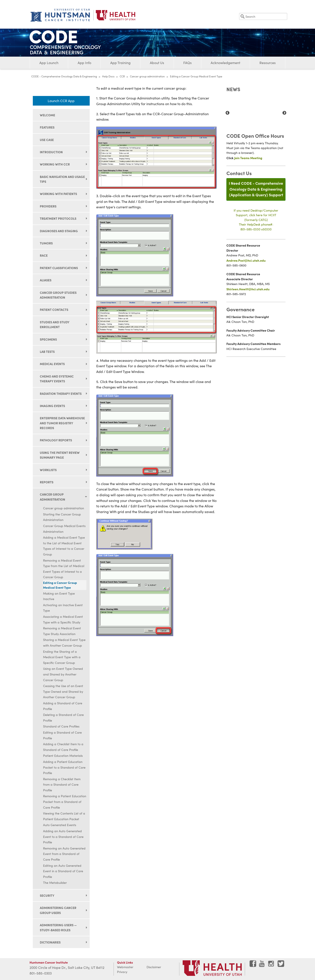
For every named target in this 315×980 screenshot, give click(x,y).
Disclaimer (154, 967)
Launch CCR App (61, 101)
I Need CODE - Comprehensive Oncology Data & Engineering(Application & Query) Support (256, 189)
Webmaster (125, 967)
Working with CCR (55, 164)
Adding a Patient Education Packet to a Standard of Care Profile (64, 767)
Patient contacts (54, 310)
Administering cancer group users (58, 910)
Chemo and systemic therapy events (57, 379)
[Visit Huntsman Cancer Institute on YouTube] (262, 965)
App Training (120, 63)
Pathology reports (56, 440)
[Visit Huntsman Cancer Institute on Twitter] (281, 965)
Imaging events (52, 406)
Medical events (52, 364)
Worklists (48, 470)
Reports (47, 482)
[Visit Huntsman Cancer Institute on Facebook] (253, 965)
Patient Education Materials (63, 756)
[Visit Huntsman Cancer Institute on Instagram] (271, 965)
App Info (84, 63)
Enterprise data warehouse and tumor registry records (62, 423)
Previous (227, 113)
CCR (122, 76)
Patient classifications (59, 268)
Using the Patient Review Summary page (60, 455)
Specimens (48, 339)
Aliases (46, 280)
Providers (48, 206)
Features (47, 127)
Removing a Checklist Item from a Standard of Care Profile (62, 785)
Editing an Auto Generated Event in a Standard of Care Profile (63, 871)
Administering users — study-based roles (58, 927)
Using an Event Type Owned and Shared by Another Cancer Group (63, 674)
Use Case (47, 140)
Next (284, 113)
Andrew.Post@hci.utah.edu (246, 260)
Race (44, 255)
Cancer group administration (147, 76)
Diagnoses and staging (59, 231)
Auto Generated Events (60, 825)
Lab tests (47, 352)
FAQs (187, 63)
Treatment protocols (58, 218)
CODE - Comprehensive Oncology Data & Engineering (64, 76)
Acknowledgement (225, 63)
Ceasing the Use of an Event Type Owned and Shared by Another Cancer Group (63, 691)
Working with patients (58, 194)
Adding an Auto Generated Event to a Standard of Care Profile (63, 837)
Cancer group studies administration (58, 295)
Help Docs (108, 76)
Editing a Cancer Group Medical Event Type (60, 585)
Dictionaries (50, 942)
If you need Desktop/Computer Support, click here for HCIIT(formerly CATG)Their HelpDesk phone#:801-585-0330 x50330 (256, 220)
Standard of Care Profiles (61, 726)
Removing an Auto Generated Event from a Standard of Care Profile (64, 854)
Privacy (122, 972)
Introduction (51, 152)
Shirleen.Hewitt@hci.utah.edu (248, 289)
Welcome (47, 115)
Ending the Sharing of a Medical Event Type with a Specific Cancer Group (62, 657)
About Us (157, 63)
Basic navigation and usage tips (62, 179)
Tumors (46, 243)
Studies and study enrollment (55, 324)
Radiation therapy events (61, 393)
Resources (268, 63)
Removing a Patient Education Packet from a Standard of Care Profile (65, 802)
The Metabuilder (55, 883)
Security (47, 895)
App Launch (49, 63)
